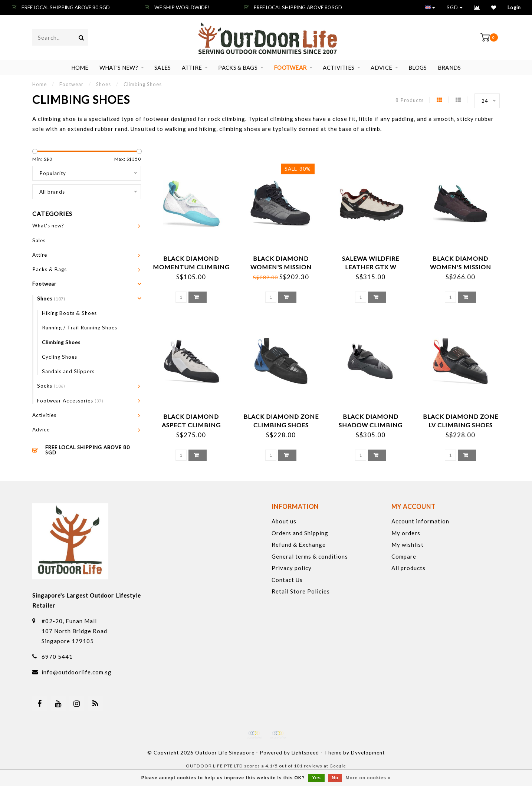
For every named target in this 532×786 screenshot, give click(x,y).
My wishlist (408, 545)
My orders (406, 533)
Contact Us (287, 580)
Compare (404, 556)
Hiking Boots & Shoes (69, 313)
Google (338, 766)
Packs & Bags (238, 68)
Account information (420, 521)
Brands (449, 68)
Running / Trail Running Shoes (80, 328)
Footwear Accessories (70, 401)
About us (284, 521)
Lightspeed (305, 753)
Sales (163, 68)
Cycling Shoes (60, 357)
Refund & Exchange (299, 545)
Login (514, 7)
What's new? (119, 68)
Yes (316, 778)
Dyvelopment (368, 753)
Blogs (418, 68)
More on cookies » (368, 778)
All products (408, 568)
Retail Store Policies (301, 591)
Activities (339, 68)
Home (80, 68)
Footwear (290, 68)
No (335, 778)
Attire (192, 68)
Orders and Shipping (300, 533)
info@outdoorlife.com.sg (77, 672)
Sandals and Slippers (68, 371)
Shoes (51, 299)
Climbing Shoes (61, 342)
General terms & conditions (310, 556)
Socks (51, 386)
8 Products (410, 100)
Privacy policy (292, 568)
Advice (381, 68)
